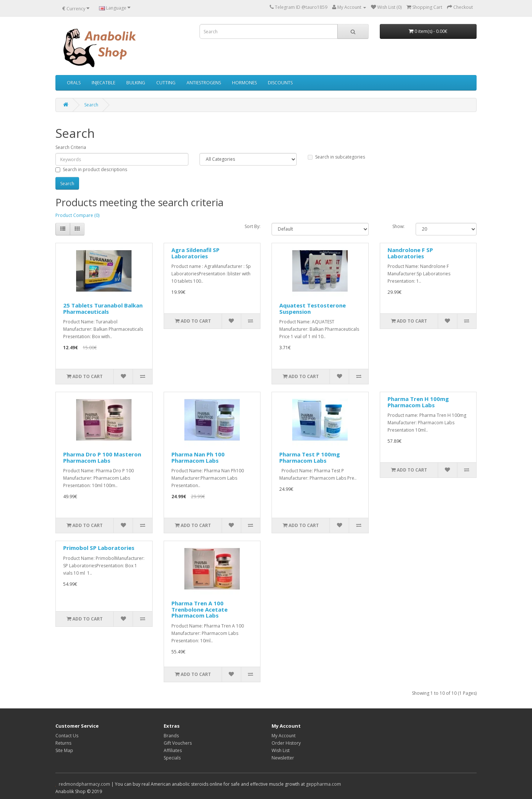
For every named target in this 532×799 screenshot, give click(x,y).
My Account (284, 736)
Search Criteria (71, 147)
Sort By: (253, 226)
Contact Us (67, 736)
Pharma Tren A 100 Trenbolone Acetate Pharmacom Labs (199, 609)
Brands (171, 736)
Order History (286, 743)
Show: (398, 226)
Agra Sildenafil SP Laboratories (195, 253)
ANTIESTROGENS (204, 83)
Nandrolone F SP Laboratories (410, 253)
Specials (172, 758)
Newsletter (283, 758)
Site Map (64, 750)
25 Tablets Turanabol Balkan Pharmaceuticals (103, 308)
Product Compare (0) (77, 215)
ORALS (74, 83)
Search (91, 105)
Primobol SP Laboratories (99, 548)
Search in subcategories (336, 157)
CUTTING (166, 83)
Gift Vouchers (178, 743)
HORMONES (244, 83)
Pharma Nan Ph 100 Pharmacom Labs (198, 457)
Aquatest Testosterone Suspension (313, 308)
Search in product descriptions (91, 169)
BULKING (136, 83)
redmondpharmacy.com (84, 784)
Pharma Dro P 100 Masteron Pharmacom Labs (102, 457)
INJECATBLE (103, 83)
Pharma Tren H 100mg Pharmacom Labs (418, 402)
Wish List (281, 750)
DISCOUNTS (280, 83)
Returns (63, 743)
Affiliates (173, 750)
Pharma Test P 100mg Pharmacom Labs (310, 457)
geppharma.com (323, 784)
